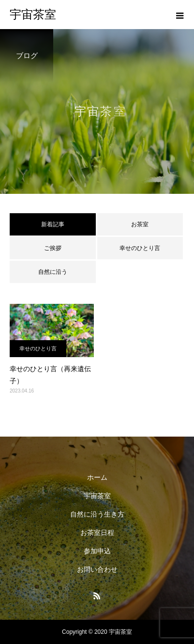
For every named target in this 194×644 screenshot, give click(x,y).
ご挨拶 (53, 248)
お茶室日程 (97, 533)
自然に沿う (53, 272)
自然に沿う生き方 (97, 514)
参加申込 (97, 551)
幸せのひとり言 (140, 248)
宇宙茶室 (97, 496)
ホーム (97, 477)
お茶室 (140, 224)
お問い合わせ (97, 569)
